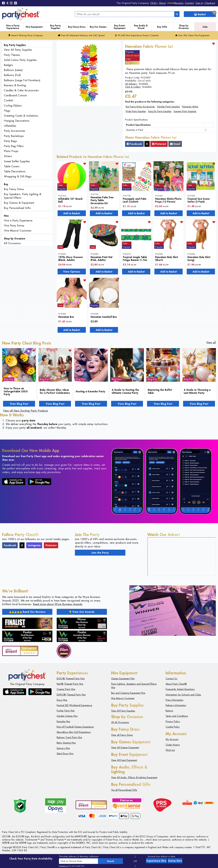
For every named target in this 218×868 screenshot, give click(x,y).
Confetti (9, 100)
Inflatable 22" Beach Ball (70, 200)
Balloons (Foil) (12, 75)
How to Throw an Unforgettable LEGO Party (16, 391)
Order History (173, 745)
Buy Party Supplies (56, 27)
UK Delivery (131, 84)
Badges (8, 65)
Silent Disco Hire (65, 754)
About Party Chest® (176, 684)
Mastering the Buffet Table (160, 391)
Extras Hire (175, 861)
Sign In (199, 3)
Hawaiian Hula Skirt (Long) (199, 258)
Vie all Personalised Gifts (124, 790)
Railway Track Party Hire (69, 737)
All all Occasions (120, 722)
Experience (156, 861)
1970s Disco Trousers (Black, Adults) (71, 258)
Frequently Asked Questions (180, 689)
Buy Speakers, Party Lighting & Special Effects (23, 196)
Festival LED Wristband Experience (74, 705)
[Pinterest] (16, 3)
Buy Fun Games (98, 27)
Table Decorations (15, 171)
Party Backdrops (14, 136)
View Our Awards (82, 612)
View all (211, 342)
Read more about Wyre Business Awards (58, 604)
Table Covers (12, 166)
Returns (169, 711)
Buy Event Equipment (120, 27)
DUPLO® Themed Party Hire (71, 695)
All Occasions (12, 243)
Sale (205, 27)
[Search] (177, 14)
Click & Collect (133, 87)
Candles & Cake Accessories (21, 90)
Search (111, 861)
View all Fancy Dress (122, 735)
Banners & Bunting (15, 85)
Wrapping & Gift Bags (18, 176)
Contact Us (171, 679)
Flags (7, 111)
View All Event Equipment (124, 760)
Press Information (175, 700)
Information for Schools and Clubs (183, 695)
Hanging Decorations (17, 121)
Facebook (134, 144)
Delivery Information (176, 705)
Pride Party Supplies (136, 111)
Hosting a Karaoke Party (90, 391)
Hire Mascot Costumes (18, 231)
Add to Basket (72, 213)
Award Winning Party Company (26, 35)
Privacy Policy (173, 722)
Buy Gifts (162, 27)
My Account (172, 739)
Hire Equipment (34, 27)
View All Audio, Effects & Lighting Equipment (134, 778)
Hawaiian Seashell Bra (104, 317)
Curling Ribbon (13, 106)
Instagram (34, 545)
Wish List (170, 750)
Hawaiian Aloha (190, 107)
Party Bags (10, 141)
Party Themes (12, 55)
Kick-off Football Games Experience (75, 727)
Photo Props (11, 151)
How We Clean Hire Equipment (192, 35)
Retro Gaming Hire (66, 743)
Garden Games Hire (67, 716)
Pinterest (159, 144)
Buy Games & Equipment (19, 203)
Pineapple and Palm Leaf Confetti (134, 200)
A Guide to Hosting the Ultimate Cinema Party (125, 391)
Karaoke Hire (63, 722)
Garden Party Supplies (169, 107)
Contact (190, 3)
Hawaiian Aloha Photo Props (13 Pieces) (168, 200)
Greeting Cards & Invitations (21, 116)
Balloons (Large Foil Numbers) (22, 80)
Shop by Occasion (184, 27)
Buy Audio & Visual (141, 27)
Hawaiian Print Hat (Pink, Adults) (102, 258)
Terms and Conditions (177, 716)
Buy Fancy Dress (77, 27)
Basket (205, 14)
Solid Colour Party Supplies (20, 60)
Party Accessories (15, 131)
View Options (72, 272)
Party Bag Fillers (14, 146)
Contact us (64, 866)
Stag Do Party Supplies (160, 111)
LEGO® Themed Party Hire (71, 679)
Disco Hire (62, 700)
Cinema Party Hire (66, 689)
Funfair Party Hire (66, 711)
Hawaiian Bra (66, 317)
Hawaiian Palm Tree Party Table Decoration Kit (102, 200)
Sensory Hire (63, 748)
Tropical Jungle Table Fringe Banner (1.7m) (135, 258)
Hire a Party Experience (13, 27)
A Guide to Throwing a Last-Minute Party (197, 391)
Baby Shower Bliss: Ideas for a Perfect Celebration (55, 391)
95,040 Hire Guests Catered (137, 35)
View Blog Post (19, 404)
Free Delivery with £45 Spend (81, 35)
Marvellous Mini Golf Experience (74, 732)
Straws (8, 156)
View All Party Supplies (18, 50)
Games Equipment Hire (123, 679)
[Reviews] (176, 3)
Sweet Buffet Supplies (17, 161)
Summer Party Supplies (185, 111)
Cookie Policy (173, 727)
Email (175, 144)
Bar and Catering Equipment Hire (128, 693)
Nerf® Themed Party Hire (70, 684)
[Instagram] (11, 3)
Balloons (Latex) (13, 70)
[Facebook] (4, 3)
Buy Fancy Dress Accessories (140, 107)
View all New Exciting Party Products (26, 411)
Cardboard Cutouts (15, 95)
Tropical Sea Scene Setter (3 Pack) (199, 200)
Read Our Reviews (27, 612)
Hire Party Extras (14, 226)
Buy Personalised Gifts (17, 208)
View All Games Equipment (125, 748)
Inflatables (10, 126)
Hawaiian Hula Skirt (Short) (167, 258)
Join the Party (100, 553)
